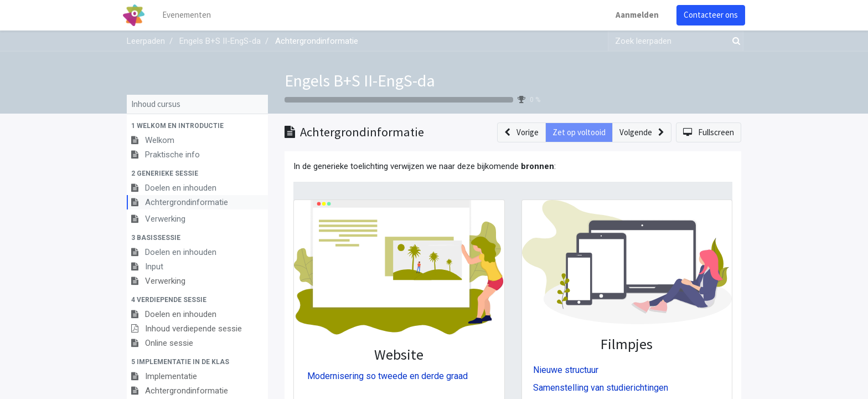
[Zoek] (734, 41)
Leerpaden (146, 41)
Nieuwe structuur (566, 370)
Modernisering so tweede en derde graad (387, 376)
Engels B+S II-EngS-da (360, 80)
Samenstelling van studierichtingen (601, 388)
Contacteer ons (707, 15)
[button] (197, 126)
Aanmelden (633, 15)
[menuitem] (190, 15)
